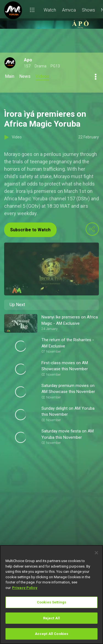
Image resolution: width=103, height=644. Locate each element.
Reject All (51, 618)
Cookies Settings (51, 602)
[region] (51, 595)
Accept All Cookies (51, 634)
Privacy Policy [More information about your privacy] (25, 588)
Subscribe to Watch (30, 230)
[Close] (96, 553)
